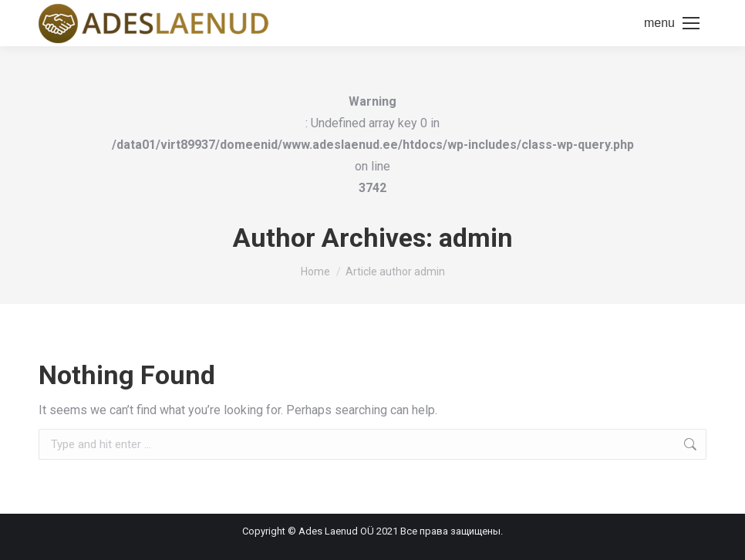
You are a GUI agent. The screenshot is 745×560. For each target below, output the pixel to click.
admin (476, 238)
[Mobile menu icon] (672, 23)
